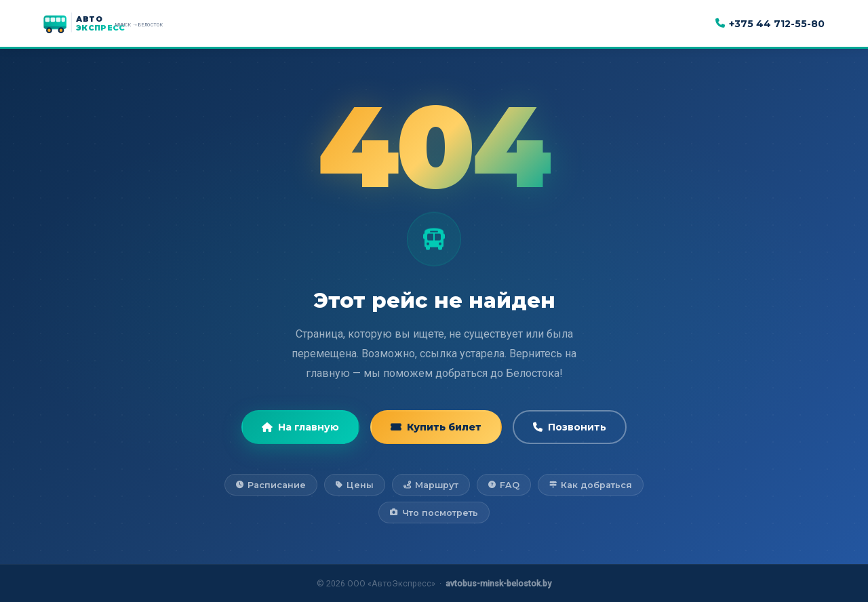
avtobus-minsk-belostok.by (498, 583)
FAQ (504, 485)
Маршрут (431, 485)
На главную (300, 427)
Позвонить (570, 427)
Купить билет (436, 427)
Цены (355, 485)
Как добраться (591, 485)
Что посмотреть (434, 513)
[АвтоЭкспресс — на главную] (118, 24)
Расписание (271, 485)
